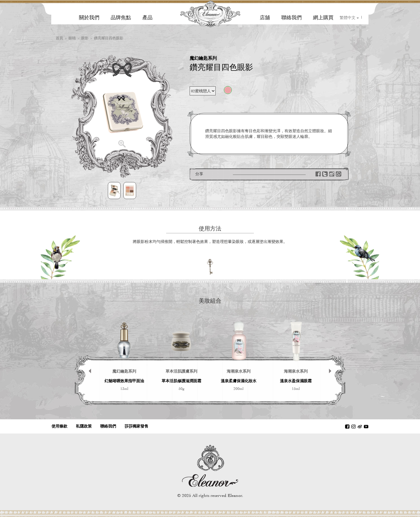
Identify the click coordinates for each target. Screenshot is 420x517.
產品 (147, 18)
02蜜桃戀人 (228, 90)
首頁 (59, 38)
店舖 (265, 18)
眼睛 (72, 38)
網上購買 (323, 18)
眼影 (85, 38)
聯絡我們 (292, 18)
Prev (87, 362)
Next (333, 362)
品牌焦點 (121, 18)
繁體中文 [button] (349, 18)
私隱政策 (84, 426)
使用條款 (59, 426)
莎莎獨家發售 (136, 426)
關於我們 (89, 18)
